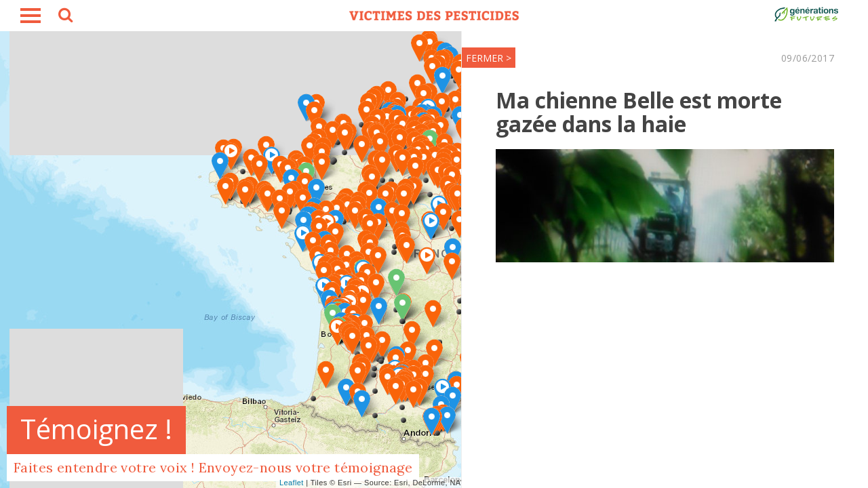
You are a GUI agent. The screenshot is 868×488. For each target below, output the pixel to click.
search (64, 17)
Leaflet (292, 483)
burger (31, 16)
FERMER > (489, 58)
